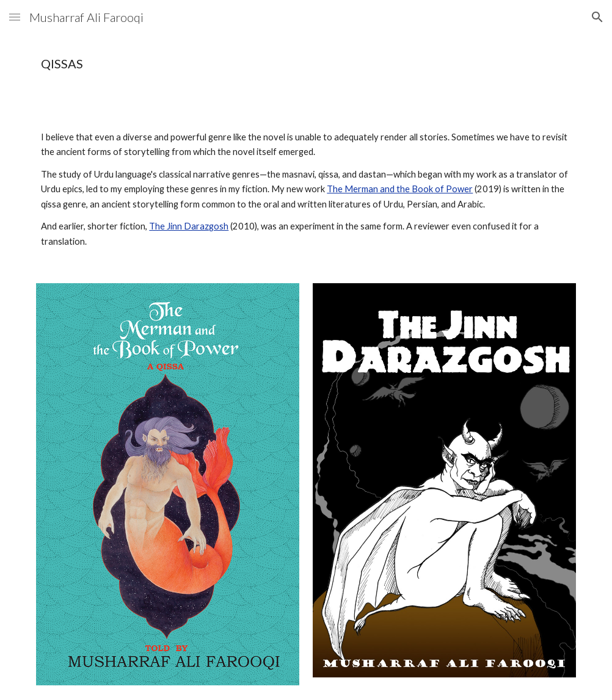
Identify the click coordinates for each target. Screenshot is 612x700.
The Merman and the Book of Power (400, 189)
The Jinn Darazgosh (189, 226)
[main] (260, 64)
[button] (15, 17)
